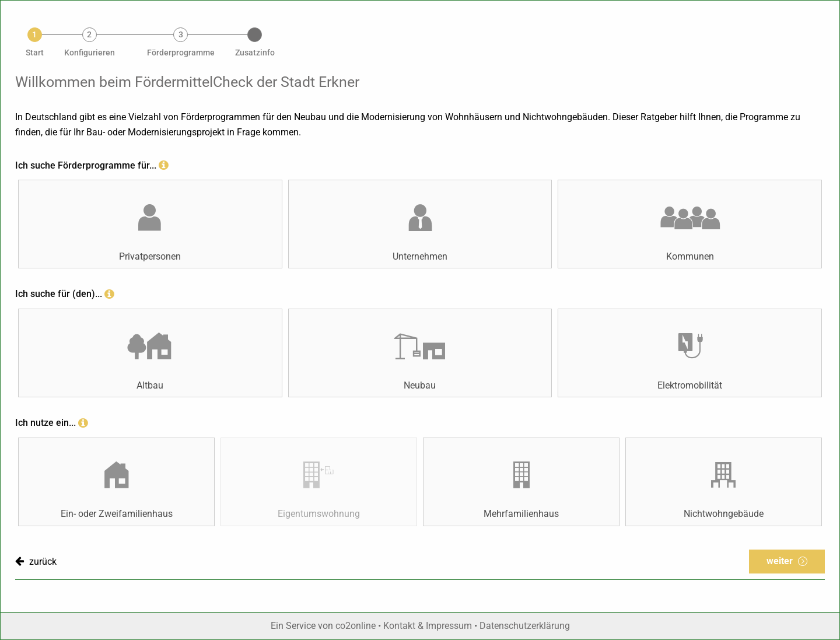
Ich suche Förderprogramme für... (86, 165)
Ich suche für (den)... (59, 294)
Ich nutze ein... (45, 423)
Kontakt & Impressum (428, 626)
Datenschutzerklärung (525, 626)
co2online (357, 626)
